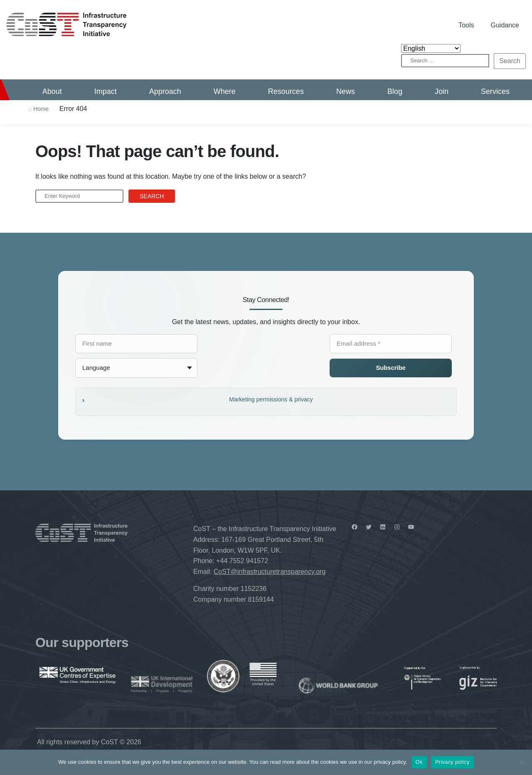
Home (41, 109)
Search (510, 61)
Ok (419, 762)
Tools (466, 25)
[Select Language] (431, 48)
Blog (395, 91)
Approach (165, 91)
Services (495, 91)
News (346, 91)
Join (442, 91)
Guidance (505, 25)
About (52, 91)
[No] (522, 762)
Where (225, 91)
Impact (106, 91)
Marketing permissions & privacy (271, 399)
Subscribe (390, 368)
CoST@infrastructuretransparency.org (270, 572)
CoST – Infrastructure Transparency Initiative (66, 24)
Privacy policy (452, 762)
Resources (286, 91)
